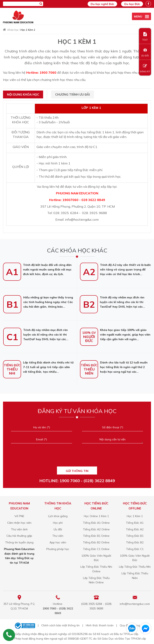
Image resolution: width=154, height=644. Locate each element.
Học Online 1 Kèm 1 (96, 515)
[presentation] (77, 456)
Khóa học (13, 29)
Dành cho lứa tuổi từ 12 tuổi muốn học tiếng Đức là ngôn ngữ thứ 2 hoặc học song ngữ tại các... (114, 366)
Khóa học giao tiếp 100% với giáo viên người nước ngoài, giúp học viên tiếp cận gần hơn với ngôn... (115, 334)
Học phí (58, 522)
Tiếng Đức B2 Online (96, 541)
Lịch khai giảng (58, 515)
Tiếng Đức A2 (135, 528)
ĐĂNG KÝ (145, 68)
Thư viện (58, 535)
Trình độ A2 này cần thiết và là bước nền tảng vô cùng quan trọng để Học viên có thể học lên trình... (115, 268)
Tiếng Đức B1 (135, 535)
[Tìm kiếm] (41, 4)
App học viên (58, 541)
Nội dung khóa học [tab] (23, 94)
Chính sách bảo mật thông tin (60, 625)
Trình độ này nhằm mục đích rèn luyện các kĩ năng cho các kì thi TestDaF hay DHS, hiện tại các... (112, 301)
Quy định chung (130, 625)
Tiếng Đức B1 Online (96, 535)
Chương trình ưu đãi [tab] (72, 94)
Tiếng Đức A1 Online (96, 522)
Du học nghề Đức (100, 4)
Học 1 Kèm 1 (135, 515)
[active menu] (141, 16)
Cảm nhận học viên (19, 522)
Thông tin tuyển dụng (19, 541)
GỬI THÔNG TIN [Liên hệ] (77, 470)
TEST (145, 37)
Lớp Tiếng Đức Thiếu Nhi (135, 566)
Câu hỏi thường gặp (19, 535)
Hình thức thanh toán (100, 625)
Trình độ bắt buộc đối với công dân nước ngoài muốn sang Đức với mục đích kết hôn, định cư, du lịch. (37, 268)
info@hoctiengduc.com (135, 603)
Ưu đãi (58, 528)
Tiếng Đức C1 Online (96, 548)
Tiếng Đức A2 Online (96, 528)
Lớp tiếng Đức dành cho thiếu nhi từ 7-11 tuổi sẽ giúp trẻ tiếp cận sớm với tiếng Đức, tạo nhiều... (38, 366)
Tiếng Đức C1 (135, 548)
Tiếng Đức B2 (135, 541)
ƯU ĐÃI (145, 53)
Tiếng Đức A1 (135, 522)
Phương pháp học (58, 548)
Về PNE (19, 515)
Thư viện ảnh (19, 528)
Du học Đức (131, 4)
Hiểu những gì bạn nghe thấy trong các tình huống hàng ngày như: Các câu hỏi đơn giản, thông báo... (38, 301)
